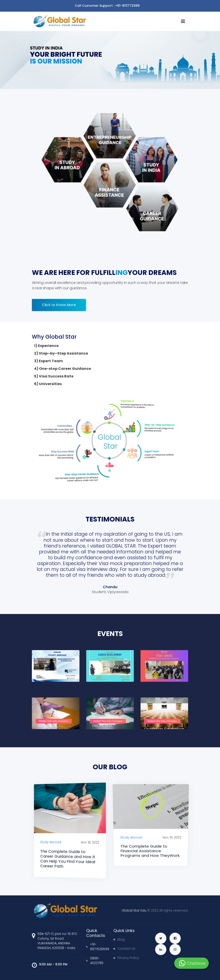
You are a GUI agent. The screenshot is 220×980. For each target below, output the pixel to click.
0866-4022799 (95, 961)
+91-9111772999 (127, 6)
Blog (119, 939)
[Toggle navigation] (185, 6)
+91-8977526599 (96, 947)
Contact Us (124, 949)
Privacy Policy (126, 958)
